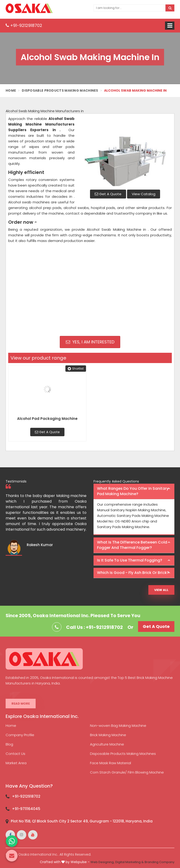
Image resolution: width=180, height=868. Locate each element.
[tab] (134, 492)
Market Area (16, 763)
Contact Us (15, 754)
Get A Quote (108, 194)
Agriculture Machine (107, 744)
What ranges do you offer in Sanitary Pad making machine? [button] (133, 491)
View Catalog (144, 194)
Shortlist (76, 369)
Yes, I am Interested (90, 342)
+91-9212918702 (24, 25)
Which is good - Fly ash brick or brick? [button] (133, 573)
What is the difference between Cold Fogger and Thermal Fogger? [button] (132, 545)
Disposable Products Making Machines (60, 90)
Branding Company (159, 862)
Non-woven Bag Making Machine (118, 726)
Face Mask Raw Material (111, 763)
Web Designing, (102, 862)
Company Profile (20, 735)
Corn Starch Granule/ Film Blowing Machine (127, 772)
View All (161, 590)
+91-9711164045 (26, 809)
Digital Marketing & (129, 862)
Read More (21, 704)
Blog (9, 744)
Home (11, 90)
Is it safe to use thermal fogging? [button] (130, 560)
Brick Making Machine (108, 735)
